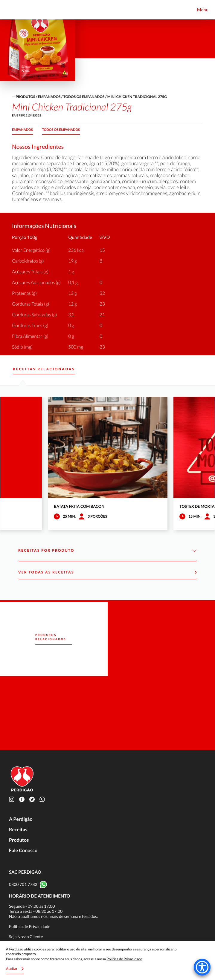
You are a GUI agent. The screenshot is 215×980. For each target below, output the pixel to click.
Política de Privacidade (30, 926)
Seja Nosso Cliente (26, 937)
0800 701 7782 (23, 884)
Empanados (49, 97)
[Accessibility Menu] (202, 967)
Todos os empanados (84, 97)
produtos (25, 97)
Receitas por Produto (107, 551)
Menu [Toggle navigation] (203, 10)
